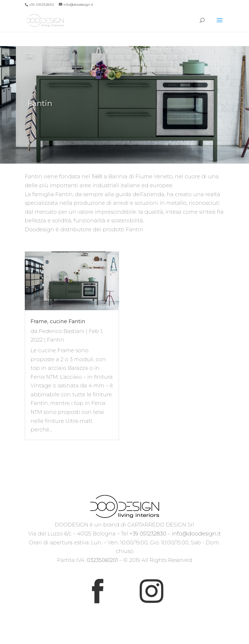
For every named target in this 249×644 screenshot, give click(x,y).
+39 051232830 (148, 534)
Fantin (56, 340)
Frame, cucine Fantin (58, 321)
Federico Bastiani (62, 331)
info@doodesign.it (196, 534)
